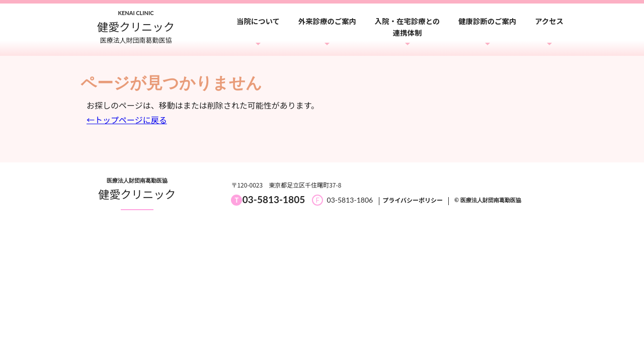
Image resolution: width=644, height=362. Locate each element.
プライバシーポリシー (413, 200)
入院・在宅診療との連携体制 (407, 27)
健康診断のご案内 (487, 21)
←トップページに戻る (127, 120)
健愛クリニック (137, 194)
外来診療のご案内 (327, 21)
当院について (258, 21)
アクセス (549, 21)
